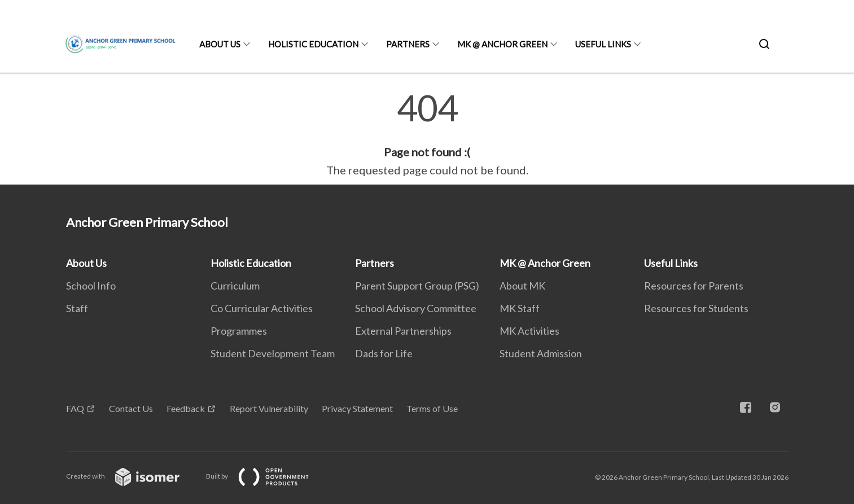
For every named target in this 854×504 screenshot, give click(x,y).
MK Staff (520, 308)
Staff (77, 308)
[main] (427, 134)
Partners (408, 44)
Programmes (239, 331)
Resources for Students (696, 308)
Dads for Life (384, 353)
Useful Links (603, 44)
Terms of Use (432, 408)
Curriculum (235, 286)
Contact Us (131, 408)
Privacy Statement (357, 408)
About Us (220, 44)
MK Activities (529, 331)
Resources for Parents (694, 286)
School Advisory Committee (416, 308)
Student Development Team (273, 353)
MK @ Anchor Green (502, 44)
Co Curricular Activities (262, 308)
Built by (266, 476)
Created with (132, 476)
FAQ (75, 408)
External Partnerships (403, 331)
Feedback (186, 408)
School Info (91, 286)
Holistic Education (313, 44)
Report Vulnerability (269, 408)
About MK (522, 286)
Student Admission (541, 353)
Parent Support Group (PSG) (417, 286)
